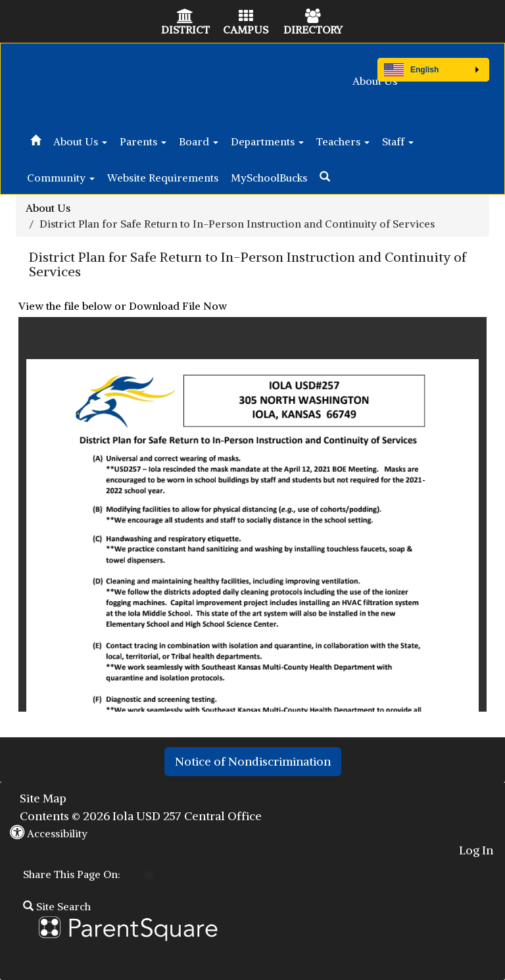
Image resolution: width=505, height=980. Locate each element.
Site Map (43, 798)
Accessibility (49, 833)
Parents (143, 141)
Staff (398, 141)
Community (61, 178)
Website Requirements (163, 178)
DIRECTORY (313, 30)
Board (199, 141)
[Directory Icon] (313, 17)
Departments (267, 141)
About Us (375, 81)
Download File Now (178, 306)
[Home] (36, 138)
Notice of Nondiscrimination (253, 761)
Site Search (57, 906)
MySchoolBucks (269, 178)
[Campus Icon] (246, 17)
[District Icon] (185, 17)
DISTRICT (185, 30)
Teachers (343, 141)
